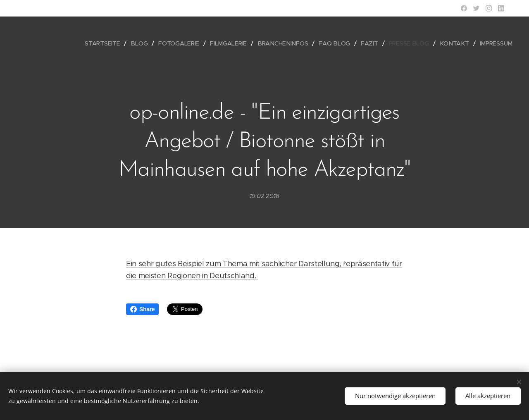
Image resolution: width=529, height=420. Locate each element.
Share (142, 309)
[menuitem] (110, 43)
